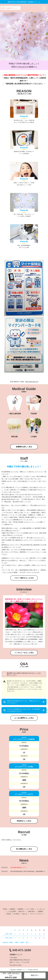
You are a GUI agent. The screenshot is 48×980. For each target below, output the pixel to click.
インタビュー (41, 909)
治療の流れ (31, 911)
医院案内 (21, 909)
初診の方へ (22, 911)
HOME (5, 909)
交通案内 (40, 911)
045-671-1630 (22, 950)
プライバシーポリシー (37, 914)
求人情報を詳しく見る (24, 849)
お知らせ (24, 914)
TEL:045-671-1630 (15, 965)
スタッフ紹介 (30, 909)
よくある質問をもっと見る (24, 718)
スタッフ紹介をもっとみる (24, 578)
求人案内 (16, 914)
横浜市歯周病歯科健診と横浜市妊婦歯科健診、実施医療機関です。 (28, 871)
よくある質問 (12, 911)
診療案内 (12, 909)
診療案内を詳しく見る (24, 447)
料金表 (9, 914)
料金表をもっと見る (24, 821)
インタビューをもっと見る (24, 653)
